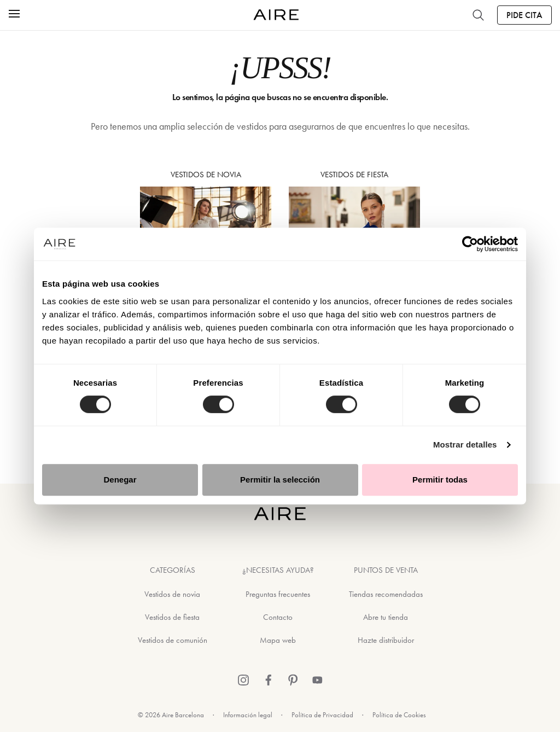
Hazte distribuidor (386, 640)
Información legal (248, 715)
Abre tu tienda (386, 617)
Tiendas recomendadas (386, 594)
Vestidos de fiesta (172, 617)
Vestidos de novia (172, 594)
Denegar (120, 480)
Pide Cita (524, 15)
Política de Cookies (399, 715)
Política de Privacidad (322, 715)
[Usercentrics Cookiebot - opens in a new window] (470, 244)
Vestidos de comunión (173, 640)
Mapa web (278, 640)
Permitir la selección (280, 480)
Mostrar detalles (465, 445)
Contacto (278, 617)
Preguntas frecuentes (278, 594)
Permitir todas (440, 480)
